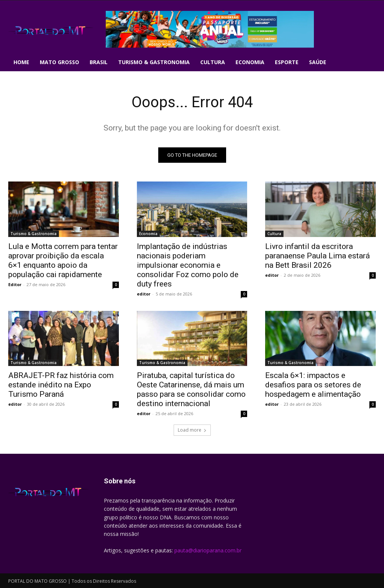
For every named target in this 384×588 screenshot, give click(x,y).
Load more (192, 430)
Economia (148, 234)
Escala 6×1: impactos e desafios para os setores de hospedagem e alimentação (313, 385)
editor (144, 294)
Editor (15, 284)
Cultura (274, 234)
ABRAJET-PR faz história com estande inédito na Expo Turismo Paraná (61, 385)
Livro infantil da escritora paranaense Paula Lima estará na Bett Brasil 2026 (317, 256)
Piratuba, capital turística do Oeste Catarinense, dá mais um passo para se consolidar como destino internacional (191, 389)
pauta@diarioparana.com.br (208, 550)
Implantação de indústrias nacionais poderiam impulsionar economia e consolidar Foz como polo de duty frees (188, 265)
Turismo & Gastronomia (34, 234)
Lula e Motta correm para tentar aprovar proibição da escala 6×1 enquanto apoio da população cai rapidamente (63, 260)
